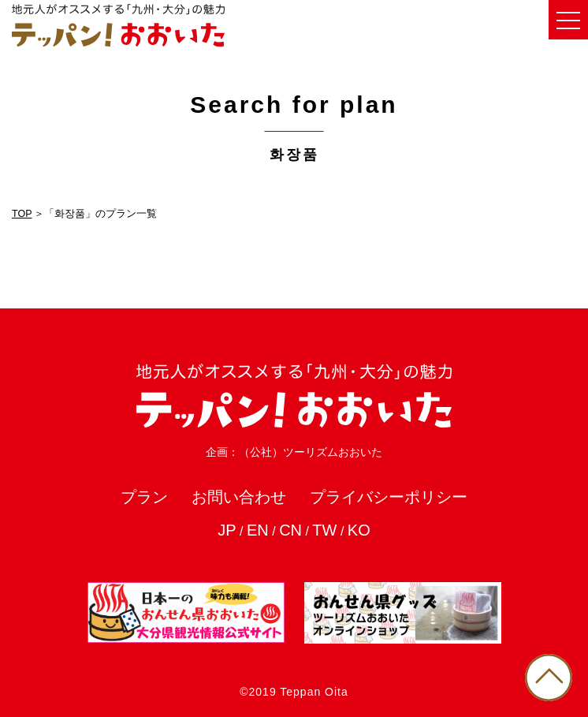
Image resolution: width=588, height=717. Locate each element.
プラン (144, 497)
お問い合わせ (239, 497)
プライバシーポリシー (389, 497)
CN (290, 530)
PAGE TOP (549, 678)
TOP (22, 214)
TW (324, 530)
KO (359, 530)
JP (227, 530)
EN (258, 530)
